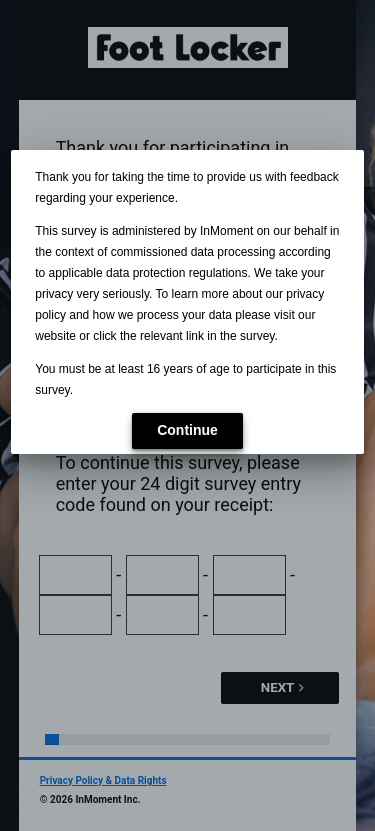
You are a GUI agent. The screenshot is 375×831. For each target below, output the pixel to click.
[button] (187, 431)
